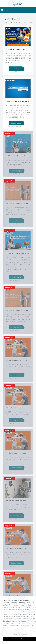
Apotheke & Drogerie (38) (13, 22)
